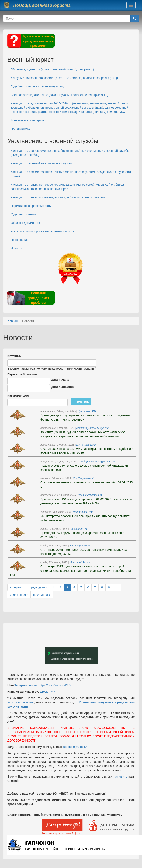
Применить (81, 402)
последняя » (42, 595)
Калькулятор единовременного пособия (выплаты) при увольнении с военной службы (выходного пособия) (70, 153)
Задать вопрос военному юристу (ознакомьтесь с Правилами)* (38, 41)
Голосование (20, 240)
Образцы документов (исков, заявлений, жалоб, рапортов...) (52, 69)
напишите (120, 777)
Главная (12, 321)
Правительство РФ (90, 495)
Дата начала (60, 380)
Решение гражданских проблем (38, 298)
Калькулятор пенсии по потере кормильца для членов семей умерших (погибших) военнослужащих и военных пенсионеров (67, 187)
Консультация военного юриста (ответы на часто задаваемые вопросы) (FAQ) (64, 78)
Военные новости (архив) (28, 120)
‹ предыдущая (37, 587)
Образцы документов (25, 223)
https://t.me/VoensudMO (54, 685)
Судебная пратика (23, 214)
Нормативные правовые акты (31, 206)
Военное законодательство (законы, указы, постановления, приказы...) (59, 95)
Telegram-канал (26, 685)
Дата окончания (63, 387)
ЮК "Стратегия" (87, 445)
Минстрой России (80, 562)
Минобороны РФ (83, 512)
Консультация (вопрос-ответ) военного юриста (43, 231)
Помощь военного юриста (42, 5)
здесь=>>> (47, 692)
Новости (16, 248)
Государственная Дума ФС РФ (97, 462)
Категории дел (18, 396)
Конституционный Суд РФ (92, 428)
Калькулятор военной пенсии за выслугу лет (41, 163)
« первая (16, 587)
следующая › (19, 595)
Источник (14, 356)
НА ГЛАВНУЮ (20, 129)
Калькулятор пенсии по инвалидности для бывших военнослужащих (58, 197)
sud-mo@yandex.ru (76, 747)
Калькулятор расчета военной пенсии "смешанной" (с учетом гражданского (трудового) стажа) (71, 174)
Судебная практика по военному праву (37, 86)
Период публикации (22, 374)
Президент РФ (87, 411)
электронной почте (21, 702)
